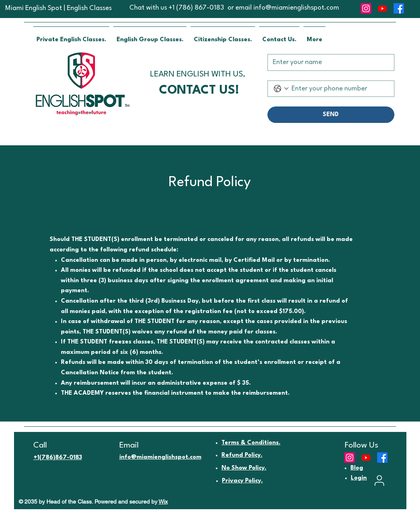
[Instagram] (366, 8)
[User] (380, 481)
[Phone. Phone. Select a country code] (281, 89)
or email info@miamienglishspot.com (283, 8)
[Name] (329, 62)
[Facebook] (399, 8)
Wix (163, 502)
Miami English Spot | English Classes (58, 8)
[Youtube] (382, 8)
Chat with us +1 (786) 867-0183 (177, 8)
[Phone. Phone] (340, 89)
